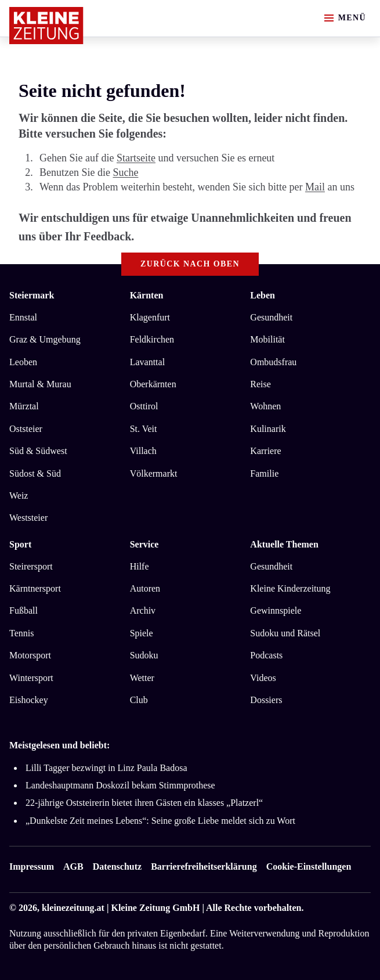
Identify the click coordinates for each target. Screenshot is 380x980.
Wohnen (265, 406)
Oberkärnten (153, 384)
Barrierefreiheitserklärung (204, 866)
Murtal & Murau (40, 384)
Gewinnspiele (276, 610)
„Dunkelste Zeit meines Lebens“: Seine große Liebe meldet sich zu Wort (160, 821)
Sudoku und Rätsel (285, 633)
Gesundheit (271, 317)
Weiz (19, 496)
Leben (263, 295)
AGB (73, 866)
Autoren (145, 588)
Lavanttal (147, 362)
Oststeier (26, 429)
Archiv (143, 610)
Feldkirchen (152, 339)
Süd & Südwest (38, 451)
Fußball (23, 610)
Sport (20, 544)
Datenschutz (117, 866)
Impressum (32, 866)
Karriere (265, 451)
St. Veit (144, 429)
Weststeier (28, 518)
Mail (315, 187)
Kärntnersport (35, 588)
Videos (263, 678)
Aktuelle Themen (284, 544)
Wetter (142, 678)
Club (139, 700)
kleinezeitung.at (73, 908)
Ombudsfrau (273, 362)
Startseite (136, 158)
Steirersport (31, 566)
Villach (143, 451)
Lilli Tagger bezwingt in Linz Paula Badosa (106, 768)
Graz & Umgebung (45, 339)
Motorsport (30, 655)
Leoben (23, 362)
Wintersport (31, 678)
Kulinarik (268, 429)
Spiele (142, 633)
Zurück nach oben (190, 264)
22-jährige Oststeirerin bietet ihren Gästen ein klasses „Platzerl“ (144, 803)
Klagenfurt (150, 317)
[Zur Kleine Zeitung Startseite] (46, 26)
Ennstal (23, 317)
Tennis (21, 633)
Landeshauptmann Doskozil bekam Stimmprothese (120, 785)
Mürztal (24, 406)
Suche (125, 172)
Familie (264, 473)
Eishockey (29, 700)
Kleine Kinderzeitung (290, 588)
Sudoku (144, 655)
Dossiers (266, 700)
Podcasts (266, 655)
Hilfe (140, 566)
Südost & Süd (35, 473)
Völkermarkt (154, 473)
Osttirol (144, 406)
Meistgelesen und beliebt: (59, 745)
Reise (260, 384)
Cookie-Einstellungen (309, 866)
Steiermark (32, 295)
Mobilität (267, 339)
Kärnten (147, 295)
